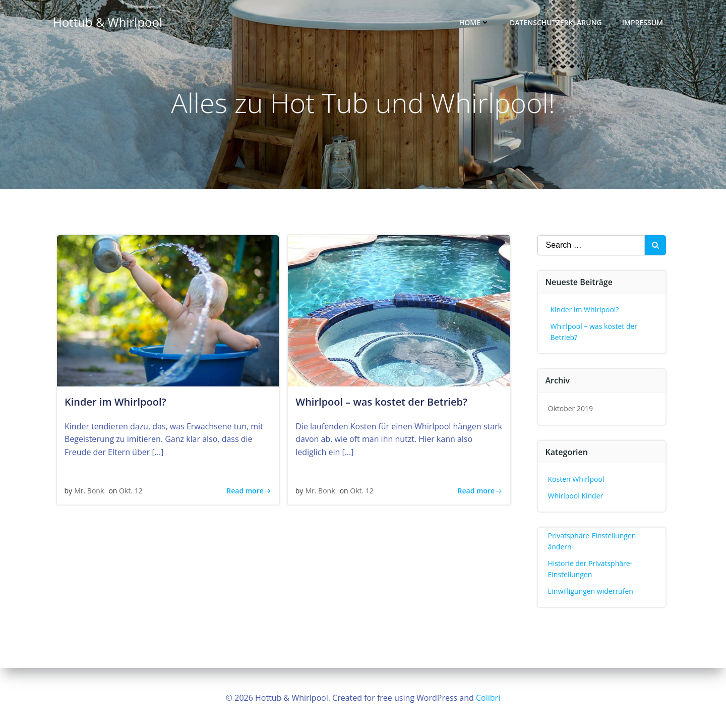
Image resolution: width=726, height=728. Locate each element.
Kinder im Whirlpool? (585, 311)
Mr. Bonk (89, 493)
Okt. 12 (131, 493)
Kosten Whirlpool (576, 480)
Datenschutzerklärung (556, 23)
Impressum (643, 23)
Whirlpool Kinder (576, 496)
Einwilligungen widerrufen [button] (591, 592)
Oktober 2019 (570, 409)
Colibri (488, 698)
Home (475, 23)
